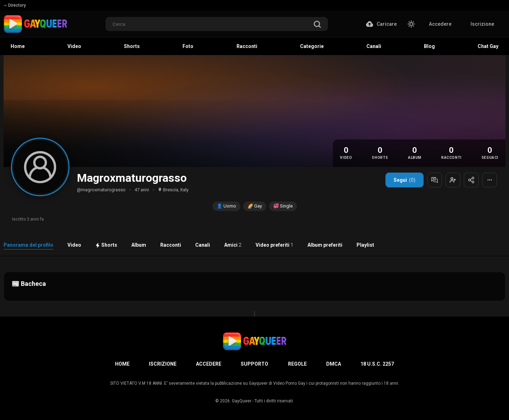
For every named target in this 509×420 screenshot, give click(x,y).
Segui (405, 180)
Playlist (365, 245)
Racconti (171, 245)
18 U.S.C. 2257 (377, 364)
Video (74, 245)
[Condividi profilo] (471, 180)
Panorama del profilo (28, 245)
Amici (233, 245)
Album (139, 245)
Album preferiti (325, 245)
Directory (15, 5)
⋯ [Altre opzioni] (490, 180)
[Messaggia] (435, 180)
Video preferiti (274, 245)
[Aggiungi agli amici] (453, 180)
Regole (297, 364)
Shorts (106, 245)
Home (122, 364)
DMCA (334, 364)
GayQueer (242, 401)
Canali (203, 245)
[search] (317, 25)
